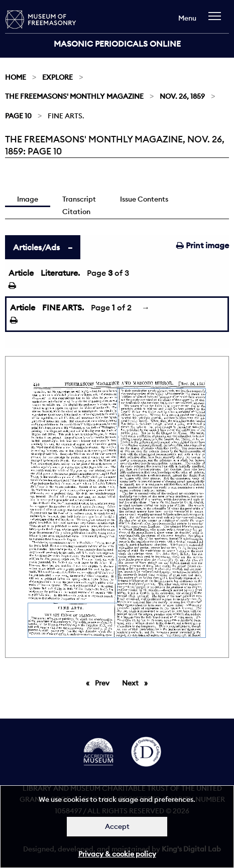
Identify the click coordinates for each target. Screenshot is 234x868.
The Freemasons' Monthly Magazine (74, 96)
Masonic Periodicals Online (117, 44)
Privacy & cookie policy (117, 854)
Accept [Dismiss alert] (117, 826)
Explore (57, 77)
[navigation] (217, 21)
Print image (203, 245)
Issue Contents (144, 199)
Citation (76, 212)
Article (21, 273)
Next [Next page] (137, 682)
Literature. (60, 273)
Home (16, 77)
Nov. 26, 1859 (182, 96)
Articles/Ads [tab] (36, 247)
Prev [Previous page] (104, 682)
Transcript (79, 199)
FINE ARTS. (63, 307)
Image (28, 199)
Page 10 (18, 116)
